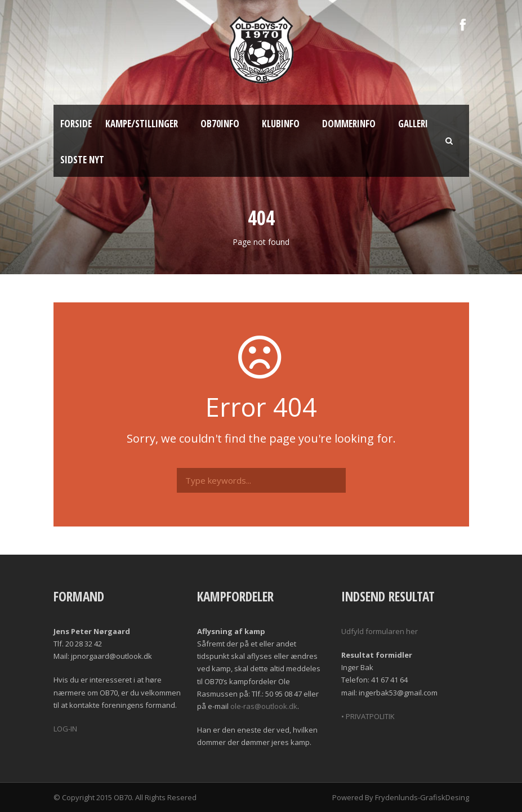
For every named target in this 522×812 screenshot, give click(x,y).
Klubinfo (281, 124)
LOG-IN (65, 729)
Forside (76, 124)
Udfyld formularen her (380, 631)
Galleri (413, 124)
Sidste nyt (82, 160)
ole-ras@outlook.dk (264, 706)
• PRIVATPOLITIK (368, 716)
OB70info (220, 124)
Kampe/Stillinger (142, 124)
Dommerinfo (349, 124)
